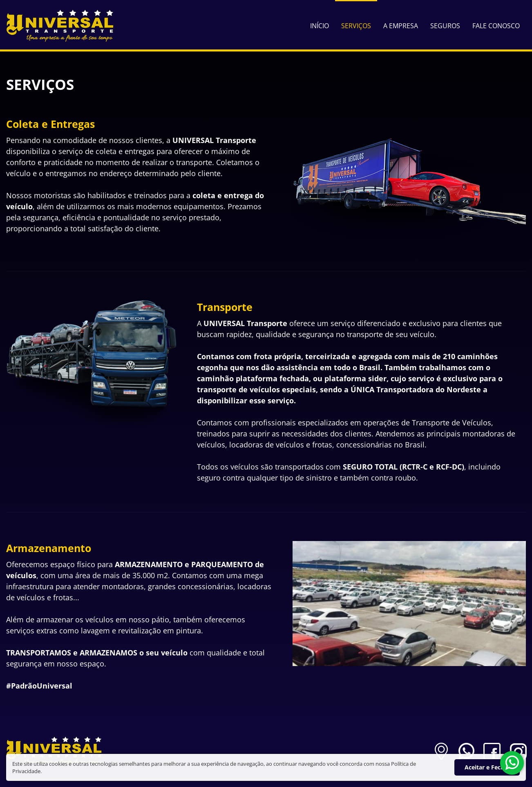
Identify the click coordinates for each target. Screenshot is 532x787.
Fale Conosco (496, 26)
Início (320, 26)
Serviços (356, 26)
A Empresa (401, 26)
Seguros (445, 26)
